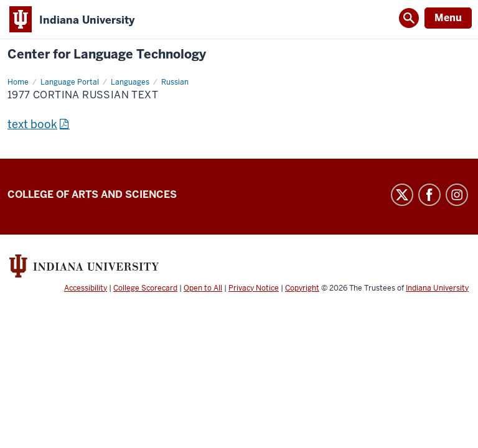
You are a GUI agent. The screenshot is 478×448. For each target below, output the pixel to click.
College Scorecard (145, 288)
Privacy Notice (254, 288)
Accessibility (86, 288)
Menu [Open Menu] (448, 18)
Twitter (402, 195)
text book (32, 124)
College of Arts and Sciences (92, 194)
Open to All (203, 288)
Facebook (429, 195)
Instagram (457, 195)
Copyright (302, 288)
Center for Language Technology (107, 54)
